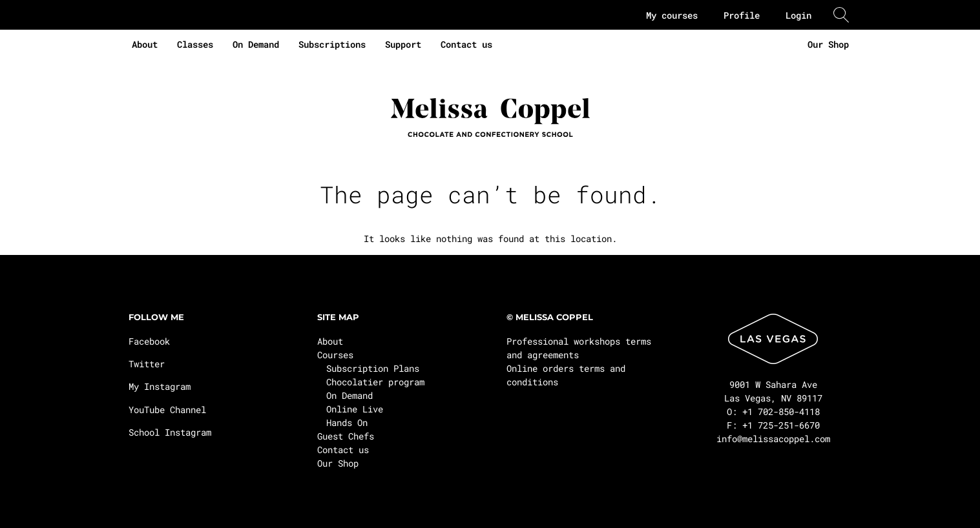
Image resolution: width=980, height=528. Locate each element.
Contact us (466, 44)
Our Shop (828, 44)
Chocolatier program (375, 382)
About (145, 44)
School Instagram (170, 432)
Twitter (147, 364)
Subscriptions (332, 44)
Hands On (347, 422)
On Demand (256, 44)
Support (403, 44)
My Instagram (160, 386)
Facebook (149, 341)
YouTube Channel (167, 410)
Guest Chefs (346, 436)
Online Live (355, 409)
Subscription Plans (373, 368)
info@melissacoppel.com (773, 439)
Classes (195, 44)
